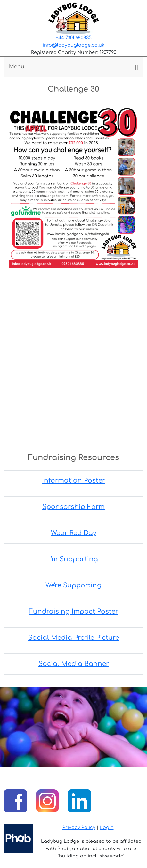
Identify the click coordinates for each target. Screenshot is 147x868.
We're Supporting (73, 585)
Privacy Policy (79, 827)
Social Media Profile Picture (74, 638)
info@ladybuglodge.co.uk (73, 45)
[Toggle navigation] (73, 67)
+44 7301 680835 (74, 38)
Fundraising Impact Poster (73, 611)
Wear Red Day (74, 533)
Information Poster (73, 481)
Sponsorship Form (73, 507)
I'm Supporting (73, 559)
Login (107, 827)
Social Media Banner (74, 664)
